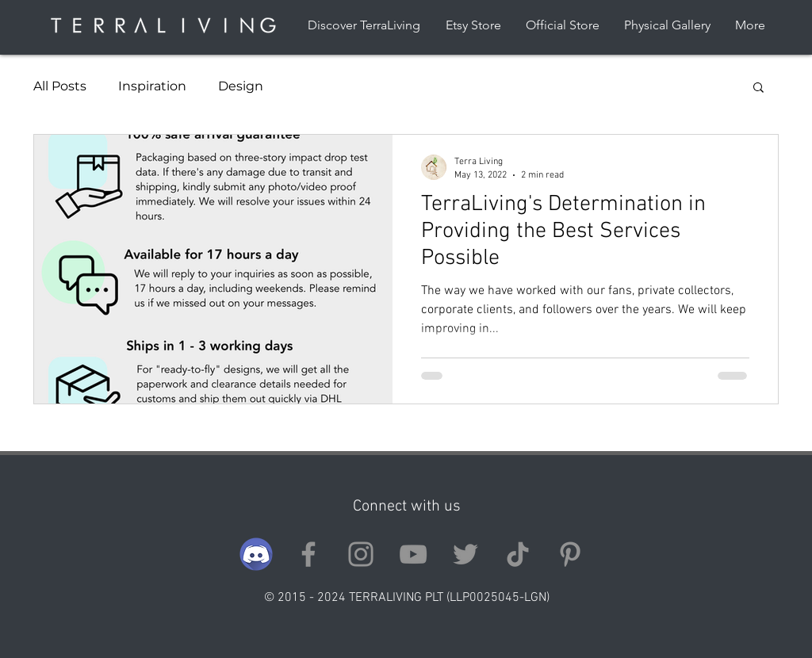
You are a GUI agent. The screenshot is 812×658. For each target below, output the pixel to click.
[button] (758, 88)
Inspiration (152, 86)
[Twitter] (465, 554)
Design (241, 86)
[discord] (256, 554)
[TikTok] (518, 554)
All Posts (60, 86)
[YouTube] (413, 554)
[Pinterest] (570, 554)
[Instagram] (361, 554)
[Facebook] (308, 554)
